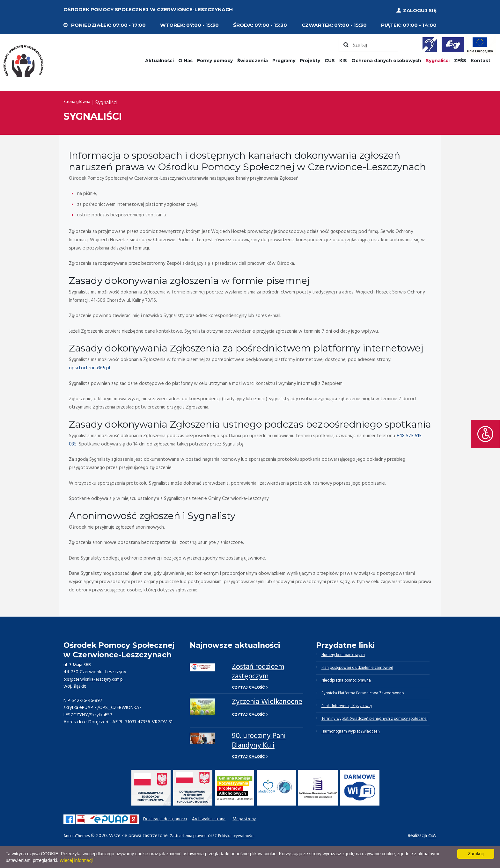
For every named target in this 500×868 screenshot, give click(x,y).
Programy (284, 58)
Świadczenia (253, 58)
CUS (330, 58)
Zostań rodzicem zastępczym (258, 670)
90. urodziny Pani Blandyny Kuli (259, 740)
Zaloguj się (420, 9)
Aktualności (159, 58)
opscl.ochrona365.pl (89, 366)
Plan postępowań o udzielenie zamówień (365, 669)
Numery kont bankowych (348, 654)
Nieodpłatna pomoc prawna (351, 684)
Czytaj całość (249, 686)
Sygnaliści (438, 58)
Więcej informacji (77, 860)
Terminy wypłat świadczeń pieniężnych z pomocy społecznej (373, 734)
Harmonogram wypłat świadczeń (356, 754)
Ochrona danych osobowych (386, 58)
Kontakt (481, 58)
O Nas (185, 58)
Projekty (310, 58)
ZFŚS (460, 58)
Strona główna (80, 101)
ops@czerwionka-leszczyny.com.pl (99, 677)
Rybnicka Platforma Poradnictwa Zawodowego (371, 700)
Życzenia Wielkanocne (267, 702)
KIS (343, 58)
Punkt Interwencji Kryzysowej (353, 715)
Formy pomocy (215, 58)
